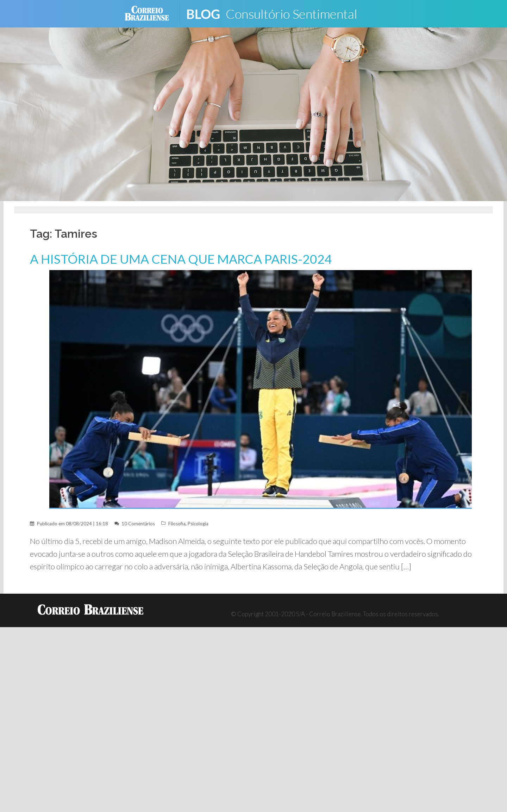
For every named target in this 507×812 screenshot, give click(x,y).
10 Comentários (138, 524)
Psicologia (198, 524)
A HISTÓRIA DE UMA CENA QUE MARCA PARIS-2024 (181, 259)
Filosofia (177, 524)
